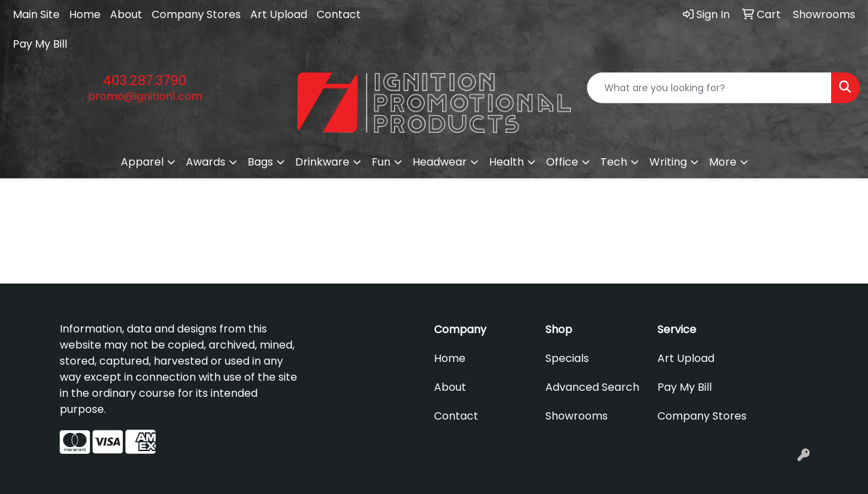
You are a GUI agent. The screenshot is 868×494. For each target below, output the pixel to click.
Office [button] (562, 162)
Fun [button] (381, 162)
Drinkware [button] (322, 162)
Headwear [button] (440, 162)
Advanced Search (592, 387)
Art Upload (279, 14)
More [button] (723, 162)
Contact (339, 14)
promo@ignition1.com (145, 96)
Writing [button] (668, 162)
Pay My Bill (40, 44)
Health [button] (506, 162)
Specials (567, 358)
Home (85, 14)
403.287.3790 (145, 80)
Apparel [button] (142, 162)
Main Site (36, 14)
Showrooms (577, 416)
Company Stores (196, 14)
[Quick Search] (709, 88)
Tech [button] (614, 162)
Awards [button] (206, 162)
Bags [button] (260, 162)
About (126, 14)
